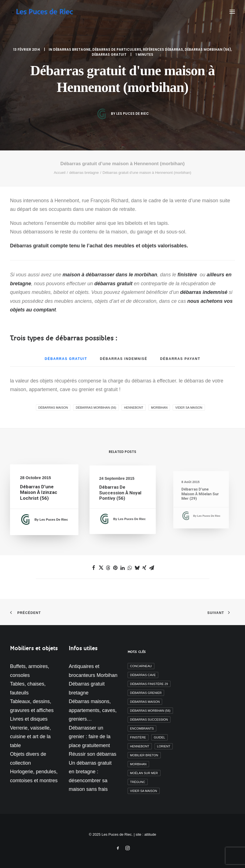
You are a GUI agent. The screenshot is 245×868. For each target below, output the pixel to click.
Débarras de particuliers (117, 49)
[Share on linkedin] (123, 568)
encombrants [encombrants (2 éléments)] (142, 728)
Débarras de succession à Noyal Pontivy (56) (121, 495)
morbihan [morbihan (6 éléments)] (138, 764)
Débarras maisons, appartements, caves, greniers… (93, 710)
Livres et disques (29, 719)
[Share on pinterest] (115, 568)
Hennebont (134, 408)
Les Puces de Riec (133, 114)
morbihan (159, 408)
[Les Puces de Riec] (47, 12)
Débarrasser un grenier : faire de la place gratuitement (90, 737)
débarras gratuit (109, 54)
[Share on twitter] (101, 568)
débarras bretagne (72, 49)
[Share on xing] (144, 568)
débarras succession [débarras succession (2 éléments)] (149, 720)
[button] (232, 12)
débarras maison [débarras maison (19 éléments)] (145, 702)
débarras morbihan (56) (208, 49)
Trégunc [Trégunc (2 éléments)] (138, 782)
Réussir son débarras (92, 754)
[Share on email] (152, 568)
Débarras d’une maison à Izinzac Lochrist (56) (39, 493)
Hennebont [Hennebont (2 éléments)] (140, 746)
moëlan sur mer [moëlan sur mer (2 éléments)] (144, 773)
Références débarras (163, 49)
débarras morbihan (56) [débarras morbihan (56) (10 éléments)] (150, 711)
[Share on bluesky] (137, 568)
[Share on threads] (108, 568)
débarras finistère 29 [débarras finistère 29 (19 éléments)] (149, 684)
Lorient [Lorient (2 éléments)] (164, 746)
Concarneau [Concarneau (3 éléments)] (141, 666)
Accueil (60, 173)
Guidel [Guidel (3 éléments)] (159, 737)
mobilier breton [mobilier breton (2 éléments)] (144, 755)
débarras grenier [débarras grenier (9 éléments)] (146, 693)
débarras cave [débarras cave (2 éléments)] (143, 675)
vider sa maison (189, 408)
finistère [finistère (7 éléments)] (138, 737)
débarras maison (53, 408)
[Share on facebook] (94, 568)
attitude (150, 834)
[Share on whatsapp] (130, 568)
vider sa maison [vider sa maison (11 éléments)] (144, 791)
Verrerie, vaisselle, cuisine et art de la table (30, 737)
